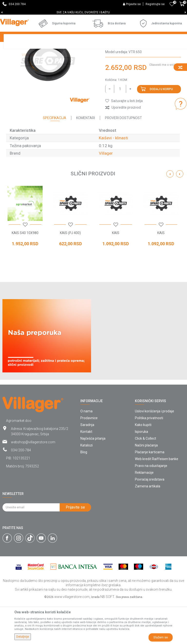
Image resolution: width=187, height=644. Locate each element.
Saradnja (87, 467)
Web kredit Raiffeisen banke (157, 501)
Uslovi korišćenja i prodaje (154, 453)
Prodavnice (89, 460)
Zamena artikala (148, 528)
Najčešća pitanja (93, 480)
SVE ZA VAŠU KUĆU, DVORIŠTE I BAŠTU (93, 12)
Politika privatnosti (149, 460)
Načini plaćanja (146, 487)
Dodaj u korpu (161, 131)
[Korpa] (182, 7)
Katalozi (87, 487)
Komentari (86, 160)
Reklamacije (144, 514)
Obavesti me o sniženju (165, 107)
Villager (106, 195)
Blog (84, 494)
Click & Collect (145, 480)
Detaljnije (23, 637)
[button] (124, 143)
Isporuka (141, 474)
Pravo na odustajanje (151, 508)
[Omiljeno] (172, 4)
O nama (86, 453)
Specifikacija (55, 160)
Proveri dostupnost (123, 160)
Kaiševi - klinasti (119, 80)
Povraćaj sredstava (150, 521)
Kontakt (86, 474)
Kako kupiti (143, 467)
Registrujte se (155, 4)
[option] (93, 12)
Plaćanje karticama (150, 494)
